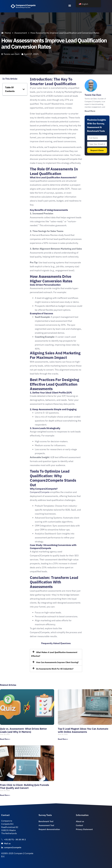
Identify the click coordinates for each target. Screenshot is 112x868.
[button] (70, 6)
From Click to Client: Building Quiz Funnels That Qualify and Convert (25, 786)
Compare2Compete (40, 492)
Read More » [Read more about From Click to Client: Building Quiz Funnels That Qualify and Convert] (5, 795)
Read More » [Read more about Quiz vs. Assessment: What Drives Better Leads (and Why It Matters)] (5, 739)
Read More (90, 111)
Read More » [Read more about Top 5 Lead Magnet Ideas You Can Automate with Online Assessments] (63, 739)
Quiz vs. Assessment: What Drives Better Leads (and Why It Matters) (23, 730)
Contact (5, 815)
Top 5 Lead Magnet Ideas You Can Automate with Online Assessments (83, 730)
